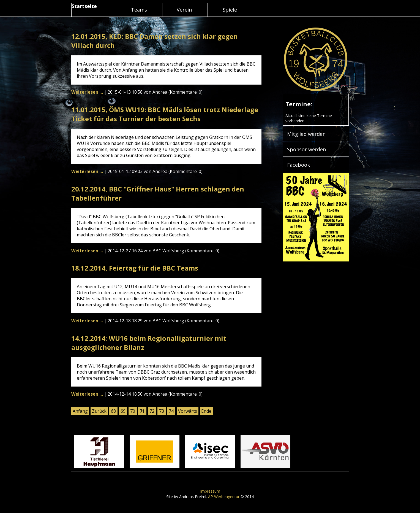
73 (162, 411)
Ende (206, 411)
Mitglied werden (306, 134)
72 (152, 411)
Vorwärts (188, 411)
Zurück (99, 411)
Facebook (298, 165)
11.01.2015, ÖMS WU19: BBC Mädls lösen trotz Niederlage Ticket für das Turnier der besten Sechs (165, 114)
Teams (139, 10)
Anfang (80, 411)
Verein (184, 10)
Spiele (230, 10)
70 (133, 411)
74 (171, 411)
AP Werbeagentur (224, 497)
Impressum (210, 491)
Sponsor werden (306, 149)
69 (123, 411)
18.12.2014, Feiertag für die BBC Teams (135, 268)
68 (113, 411)
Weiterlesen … (87, 92)
